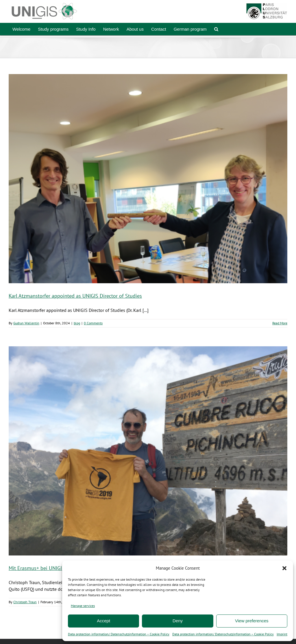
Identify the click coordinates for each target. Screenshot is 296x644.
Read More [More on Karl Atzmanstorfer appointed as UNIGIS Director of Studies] (280, 323)
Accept (103, 621)
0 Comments (93, 323)
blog (77, 323)
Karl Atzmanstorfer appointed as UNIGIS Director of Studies (75, 296)
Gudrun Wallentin (26, 323)
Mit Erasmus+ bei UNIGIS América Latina (54, 568)
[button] (284, 568)
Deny (178, 621)
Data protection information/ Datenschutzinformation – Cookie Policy (119, 634)
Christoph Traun (25, 602)
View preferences (252, 621)
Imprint (282, 634)
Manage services (83, 606)
